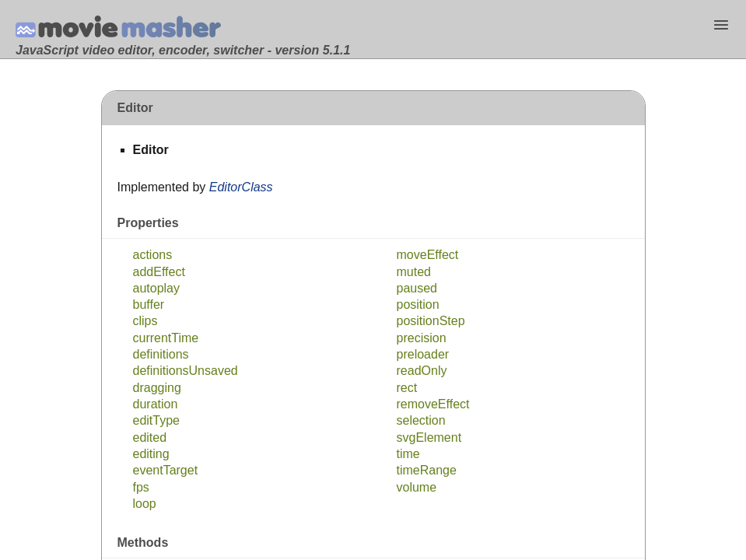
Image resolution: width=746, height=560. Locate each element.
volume (417, 487)
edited (150, 437)
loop (145, 504)
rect (407, 388)
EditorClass (241, 187)
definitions (161, 354)
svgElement (429, 437)
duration (156, 404)
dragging (157, 388)
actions (153, 255)
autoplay (157, 288)
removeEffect (433, 404)
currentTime (166, 338)
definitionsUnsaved (186, 371)
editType (156, 420)
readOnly (422, 371)
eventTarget (166, 470)
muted (414, 272)
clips (145, 321)
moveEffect (428, 255)
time (408, 454)
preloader (423, 354)
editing (151, 454)
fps (141, 487)
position (418, 304)
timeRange (427, 470)
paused (417, 288)
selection (421, 420)
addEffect (159, 272)
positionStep (431, 321)
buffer (149, 304)
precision (422, 338)
